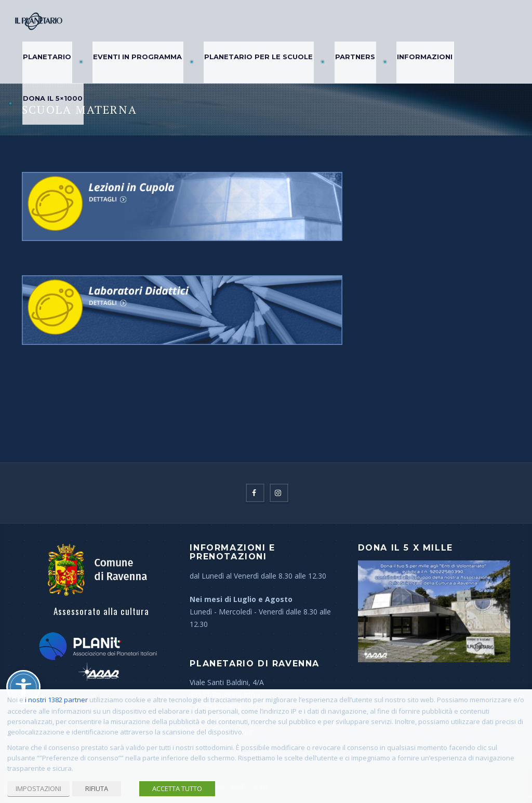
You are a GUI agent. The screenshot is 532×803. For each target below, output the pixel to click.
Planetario (62, 62)
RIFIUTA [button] (97, 788)
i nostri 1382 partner (56, 700)
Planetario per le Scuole (261, 62)
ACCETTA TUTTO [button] (177, 788)
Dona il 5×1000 (489, 62)
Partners (351, 62)
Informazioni (415, 62)
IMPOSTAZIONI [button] (38, 788)
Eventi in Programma (146, 62)
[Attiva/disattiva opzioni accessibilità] (24, 686)
